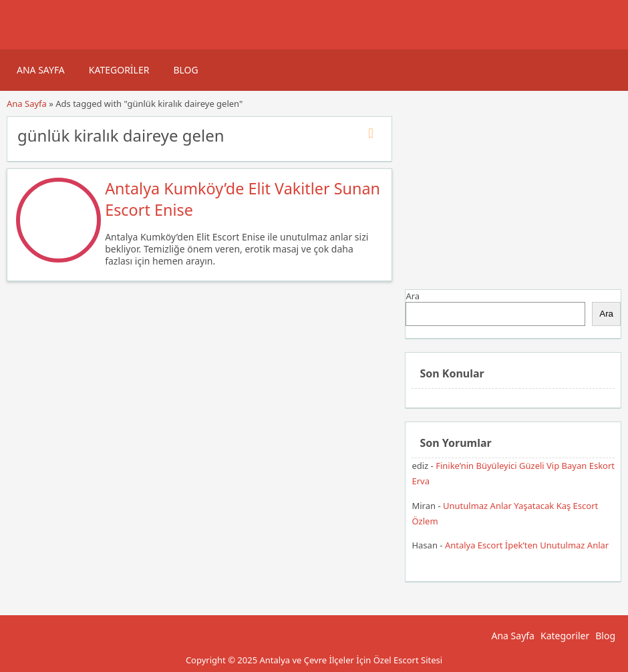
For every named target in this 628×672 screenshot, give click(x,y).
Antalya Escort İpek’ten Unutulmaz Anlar (527, 545)
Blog (185, 70)
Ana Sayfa (41, 70)
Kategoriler (119, 70)
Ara (413, 296)
